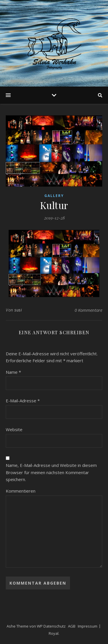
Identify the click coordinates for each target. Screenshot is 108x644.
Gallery (54, 196)
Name (13, 372)
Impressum (88, 626)
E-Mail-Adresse (23, 401)
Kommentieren (21, 491)
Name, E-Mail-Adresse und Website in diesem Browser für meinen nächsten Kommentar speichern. (51, 472)
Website (14, 429)
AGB (72, 626)
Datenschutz (55, 626)
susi (18, 310)
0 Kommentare (88, 310)
